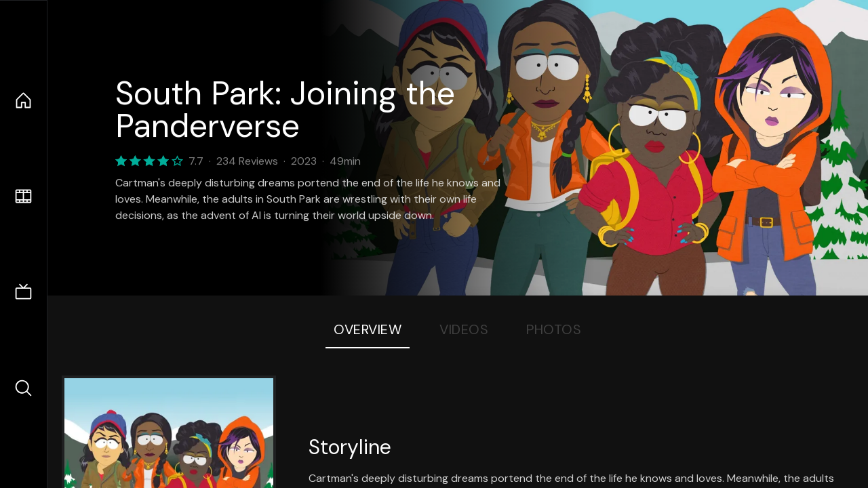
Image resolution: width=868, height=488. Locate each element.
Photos (554, 329)
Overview (368, 329)
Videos (464, 329)
